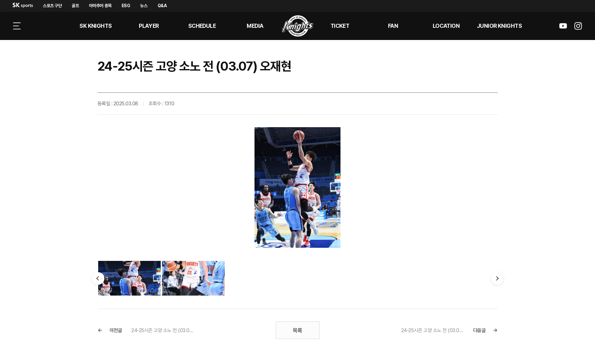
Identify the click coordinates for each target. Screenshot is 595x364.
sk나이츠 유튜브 (563, 26)
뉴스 (144, 6)
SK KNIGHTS (96, 26)
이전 (98, 278)
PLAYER (149, 26)
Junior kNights (499, 26)
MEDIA (255, 26)
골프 (75, 6)
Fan (393, 26)
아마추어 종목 (100, 6)
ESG (126, 6)
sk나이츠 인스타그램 (578, 26)
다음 (497, 278)
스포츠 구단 (52, 6)
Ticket (340, 26)
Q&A (162, 6)
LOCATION (446, 26)
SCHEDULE (202, 26)
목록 (297, 330)
